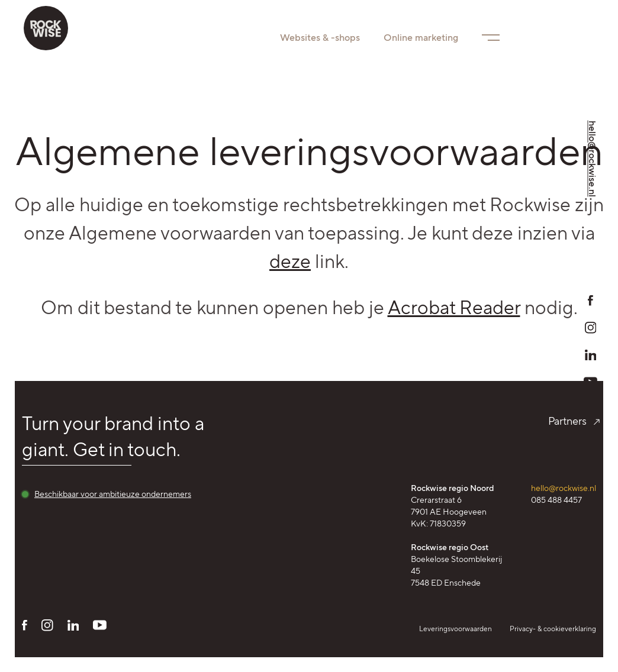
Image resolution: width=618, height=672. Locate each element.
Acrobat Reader (454, 308)
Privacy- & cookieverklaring (553, 629)
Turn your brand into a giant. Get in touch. (113, 437)
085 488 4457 (556, 500)
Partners (572, 421)
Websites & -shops (320, 38)
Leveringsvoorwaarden (456, 629)
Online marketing (421, 38)
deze (290, 261)
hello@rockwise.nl (564, 488)
